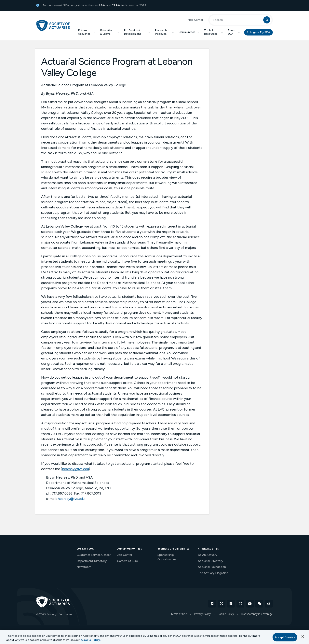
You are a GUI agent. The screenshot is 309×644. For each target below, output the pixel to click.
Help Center (195, 20)
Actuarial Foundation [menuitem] (212, 567)
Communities (189, 32)
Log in (258, 32)
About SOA (234, 32)
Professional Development (137, 32)
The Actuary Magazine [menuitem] (213, 573)
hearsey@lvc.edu (75, 469)
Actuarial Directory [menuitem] (210, 561)
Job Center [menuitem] (125, 555)
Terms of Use (179, 614)
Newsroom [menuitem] (84, 567)
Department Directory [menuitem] (92, 561)
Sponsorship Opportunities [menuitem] (167, 557)
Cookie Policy (226, 614)
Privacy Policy (202, 614)
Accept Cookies (285, 637)
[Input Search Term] (237, 20)
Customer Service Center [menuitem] (94, 555)
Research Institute (164, 32)
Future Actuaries (87, 32)
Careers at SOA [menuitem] (128, 561)
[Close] (303, 637)
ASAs (102, 5)
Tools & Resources (213, 32)
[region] (154, 637)
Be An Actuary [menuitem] (208, 555)
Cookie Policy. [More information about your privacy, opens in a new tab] (91, 640)
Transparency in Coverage (257, 614)
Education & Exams (110, 32)
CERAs (116, 5)
